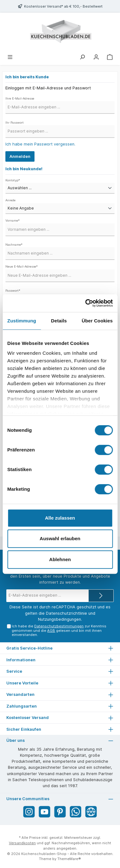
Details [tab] (59, 321)
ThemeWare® (69, 859)
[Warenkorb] (110, 57)
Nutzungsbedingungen (60, 619)
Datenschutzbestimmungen (59, 626)
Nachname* (14, 245)
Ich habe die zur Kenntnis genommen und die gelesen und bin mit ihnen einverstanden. (59, 630)
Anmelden (20, 156)
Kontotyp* (13, 180)
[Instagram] (29, 812)
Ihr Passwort (15, 123)
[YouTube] (44, 812)
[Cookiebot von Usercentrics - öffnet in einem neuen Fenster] (86, 303)
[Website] (91, 812)
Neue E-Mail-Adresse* (22, 266)
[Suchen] (82, 57)
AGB (51, 631)
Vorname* (13, 220)
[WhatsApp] (76, 812)
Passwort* (13, 291)
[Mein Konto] (96, 57)
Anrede (10, 200)
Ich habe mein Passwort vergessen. (40, 144)
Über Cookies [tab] (97, 321)
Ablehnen (60, 559)
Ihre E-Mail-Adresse (20, 98)
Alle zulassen (60, 518)
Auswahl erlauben (60, 538)
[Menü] (10, 57)
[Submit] (101, 596)
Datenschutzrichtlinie (66, 613)
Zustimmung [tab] (22, 321)
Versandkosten (22, 843)
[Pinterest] (60, 812)
